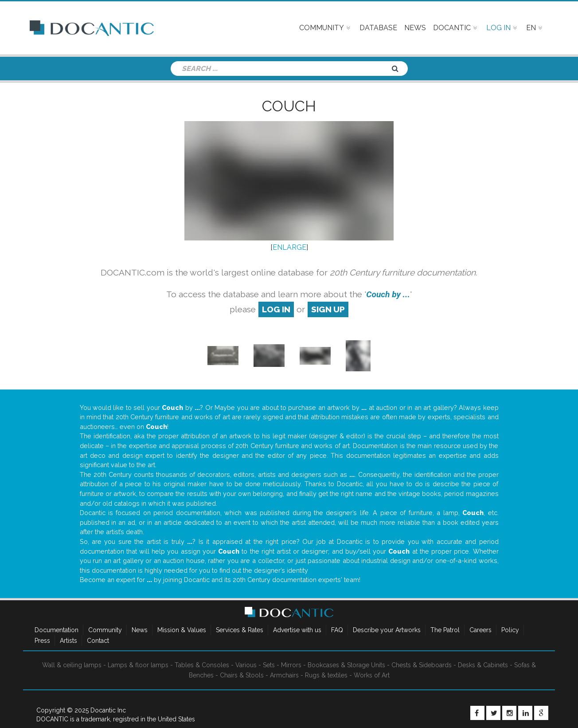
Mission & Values (182, 630)
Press (42, 641)
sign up (328, 309)
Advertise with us (297, 630)
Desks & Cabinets (483, 665)
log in (276, 309)
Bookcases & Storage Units (346, 665)
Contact (98, 641)
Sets (269, 665)
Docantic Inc (108, 710)
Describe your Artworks (387, 630)
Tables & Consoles (202, 665)
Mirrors (291, 665)
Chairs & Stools (242, 675)
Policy (510, 630)
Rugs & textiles (326, 675)
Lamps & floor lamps (138, 665)
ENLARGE (289, 247)
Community (105, 630)
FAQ (337, 630)
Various (246, 665)
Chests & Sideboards (422, 665)
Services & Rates (240, 630)
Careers (480, 630)
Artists (68, 641)
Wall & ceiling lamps (72, 665)
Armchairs (284, 675)
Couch (289, 106)
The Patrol (445, 630)
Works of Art (372, 675)
